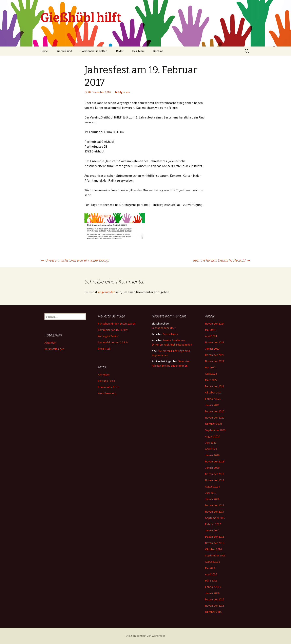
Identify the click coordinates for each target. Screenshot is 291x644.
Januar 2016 (212, 593)
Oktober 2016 (213, 549)
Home (44, 51)
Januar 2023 (212, 349)
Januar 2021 (212, 405)
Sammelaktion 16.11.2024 (113, 330)
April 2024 (211, 336)
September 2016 (215, 555)
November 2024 (215, 324)
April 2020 (211, 449)
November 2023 (215, 342)
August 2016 (212, 562)
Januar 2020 (212, 455)
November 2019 (215, 461)
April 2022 (211, 374)
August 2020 (212, 436)
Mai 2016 (210, 568)
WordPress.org (107, 393)
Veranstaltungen (54, 349)
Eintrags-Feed (106, 381)
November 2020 (215, 418)
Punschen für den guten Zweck (117, 324)
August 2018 (212, 486)
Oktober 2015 (213, 612)
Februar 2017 (213, 524)
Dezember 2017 (215, 505)
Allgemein (124, 92)
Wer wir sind (64, 51)
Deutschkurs (170, 334)
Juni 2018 (211, 493)
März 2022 (211, 380)
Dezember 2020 (215, 411)
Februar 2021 (213, 399)
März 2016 (211, 581)
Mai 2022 (210, 367)
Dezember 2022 (215, 355)
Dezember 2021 (215, 386)
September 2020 (215, 430)
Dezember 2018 (215, 474)
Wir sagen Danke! (108, 336)
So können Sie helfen (94, 51)
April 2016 (211, 574)
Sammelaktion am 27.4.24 (113, 342)
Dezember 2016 (215, 537)
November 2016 (215, 543)
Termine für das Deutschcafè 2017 (222, 260)
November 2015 (215, 606)
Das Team (138, 51)
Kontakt (158, 51)
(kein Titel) (104, 349)
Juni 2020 (211, 443)
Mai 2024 (210, 330)
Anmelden (104, 374)
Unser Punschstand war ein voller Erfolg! (75, 260)
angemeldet (106, 292)
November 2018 (215, 480)
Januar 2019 (212, 468)
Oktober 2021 (213, 392)
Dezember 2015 (215, 599)
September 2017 (215, 518)
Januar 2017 (212, 530)
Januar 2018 (212, 499)
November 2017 (215, 512)
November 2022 (215, 361)
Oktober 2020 (213, 424)
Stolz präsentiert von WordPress (146, 636)
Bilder (120, 51)
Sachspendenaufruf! (164, 328)
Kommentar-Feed (109, 387)
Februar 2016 (213, 587)
